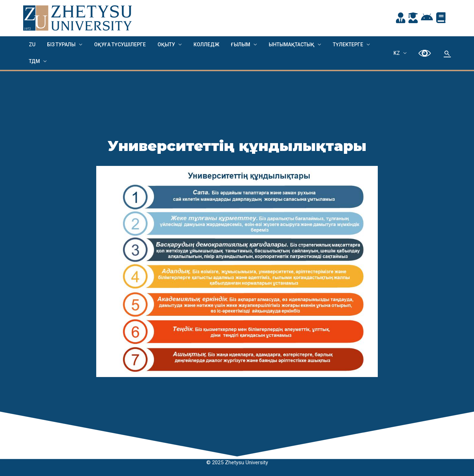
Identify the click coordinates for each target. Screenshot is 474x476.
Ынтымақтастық (280, 45)
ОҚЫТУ (160, 45)
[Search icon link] (447, 53)
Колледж (199, 45)
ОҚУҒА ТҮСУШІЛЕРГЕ (116, 45)
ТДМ (34, 61)
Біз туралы (59, 45)
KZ (399, 53)
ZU (31, 45)
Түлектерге (335, 45)
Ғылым (231, 45)
